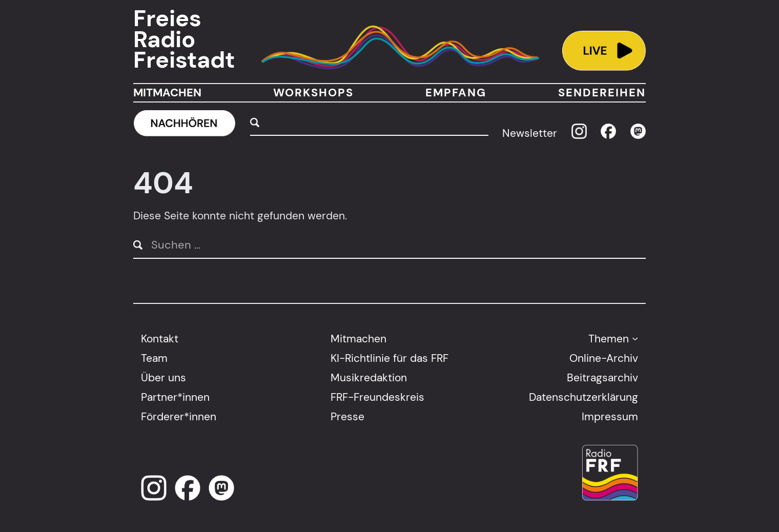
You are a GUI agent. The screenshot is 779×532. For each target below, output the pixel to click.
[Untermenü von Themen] (635, 338)
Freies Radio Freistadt (184, 39)
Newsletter (530, 133)
